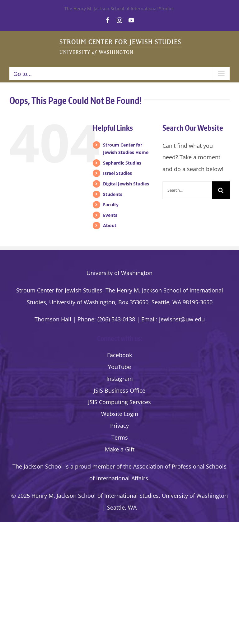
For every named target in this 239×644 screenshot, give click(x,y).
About (110, 225)
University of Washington (119, 273)
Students (113, 194)
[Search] (221, 190)
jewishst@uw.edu (182, 319)
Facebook (119, 355)
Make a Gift (120, 449)
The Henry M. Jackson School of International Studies (119, 9)
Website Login (120, 414)
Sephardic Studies (122, 163)
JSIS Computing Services (119, 402)
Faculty (111, 205)
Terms (120, 437)
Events (110, 215)
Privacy (119, 426)
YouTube (119, 367)
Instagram (120, 379)
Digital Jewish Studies (126, 184)
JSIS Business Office (119, 390)
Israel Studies (117, 173)
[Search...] (187, 190)
